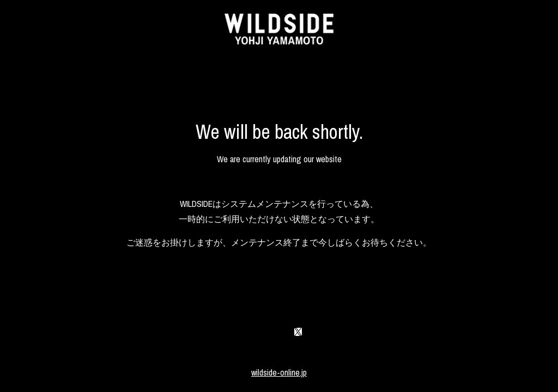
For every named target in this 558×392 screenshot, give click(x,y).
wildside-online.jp (279, 372)
